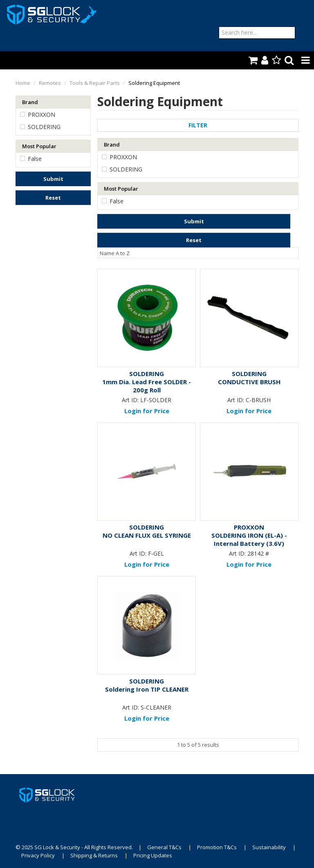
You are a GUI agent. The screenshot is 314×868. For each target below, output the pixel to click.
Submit (53, 179)
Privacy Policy (38, 855)
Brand (30, 102)
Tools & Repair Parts (95, 83)
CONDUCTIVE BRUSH (249, 382)
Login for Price (147, 411)
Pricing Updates (153, 855)
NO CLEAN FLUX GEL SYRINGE (147, 535)
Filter (198, 125)
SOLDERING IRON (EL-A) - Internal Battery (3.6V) (249, 539)
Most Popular (39, 146)
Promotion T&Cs (217, 847)
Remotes (50, 83)
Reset (53, 198)
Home (23, 83)
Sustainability (269, 847)
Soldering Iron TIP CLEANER (147, 689)
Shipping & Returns (94, 855)
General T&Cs (164, 847)
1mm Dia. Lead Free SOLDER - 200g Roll (147, 386)
